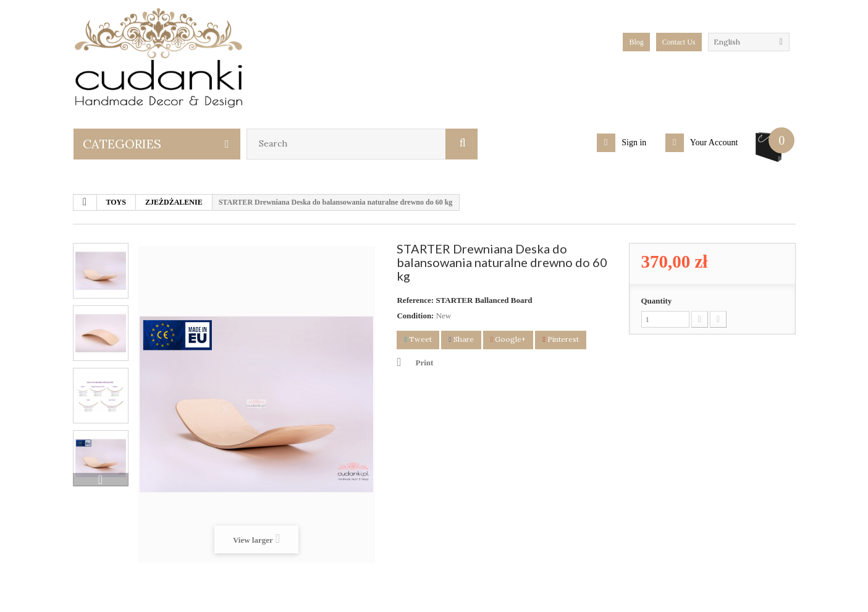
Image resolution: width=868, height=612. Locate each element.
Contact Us (679, 42)
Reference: (415, 300)
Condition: (415, 316)
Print (424, 363)
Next (101, 480)
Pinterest (560, 339)
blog (636, 42)
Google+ (508, 339)
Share (461, 339)
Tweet (418, 339)
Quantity (657, 301)
